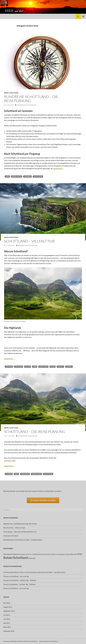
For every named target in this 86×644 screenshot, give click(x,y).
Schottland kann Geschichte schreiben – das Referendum (23, 540)
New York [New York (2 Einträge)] (74, 554)
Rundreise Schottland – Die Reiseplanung (31, 99)
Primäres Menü (83, 16)
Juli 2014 (6, 615)
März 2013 (7, 627)
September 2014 (9, 611)
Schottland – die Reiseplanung (35, 432)
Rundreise (28, 176)
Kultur (28, 367)
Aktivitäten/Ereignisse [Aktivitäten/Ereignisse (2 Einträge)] (11, 554)
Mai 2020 (7, 603)
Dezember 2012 (9, 631)
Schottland (14, 93)
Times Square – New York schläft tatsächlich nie (20, 532)
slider (53, 367)
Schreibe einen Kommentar (26, 105)
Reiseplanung (17, 176)
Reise (8, 176)
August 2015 (8, 607)
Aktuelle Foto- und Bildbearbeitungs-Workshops (20, 524)
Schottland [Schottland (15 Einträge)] (20, 558)
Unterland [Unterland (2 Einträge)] (32, 558)
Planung (9, 474)
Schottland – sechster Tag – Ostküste (23, 580)
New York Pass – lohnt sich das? (14, 528)
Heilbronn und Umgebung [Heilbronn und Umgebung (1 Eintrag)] (57, 554)
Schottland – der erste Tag (20, 576)
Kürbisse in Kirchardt (11, 536)
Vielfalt (61, 367)
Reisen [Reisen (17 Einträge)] (8, 558)
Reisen (6, 93)
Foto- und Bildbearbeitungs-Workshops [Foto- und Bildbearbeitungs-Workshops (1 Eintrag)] (40, 554)
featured (9, 367)
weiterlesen (59, 168)
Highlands (19, 367)
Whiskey (69, 367)
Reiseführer (25, 474)
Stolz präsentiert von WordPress (49, 641)
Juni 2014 (7, 619)
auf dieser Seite (10, 461)
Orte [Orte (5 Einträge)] (80, 554)
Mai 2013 (7, 623)
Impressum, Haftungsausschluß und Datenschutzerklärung (20, 641)
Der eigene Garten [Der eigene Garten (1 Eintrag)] (24, 554)
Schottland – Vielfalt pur (29, 241)
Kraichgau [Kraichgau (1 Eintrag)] (67, 554)
